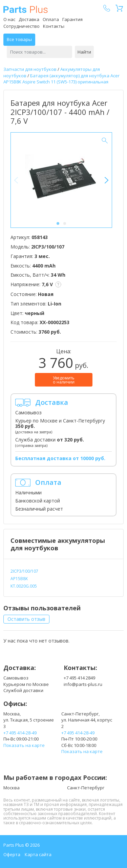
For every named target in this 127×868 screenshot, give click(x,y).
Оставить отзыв (26, 619)
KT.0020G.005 (24, 586)
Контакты (54, 26)
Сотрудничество (22, 26)
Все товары (19, 39)
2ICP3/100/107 (24, 571)
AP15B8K (19, 579)
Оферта (12, 854)
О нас (9, 19)
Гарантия (72, 19)
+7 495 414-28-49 (20, 733)
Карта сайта (38, 854)
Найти (84, 52)
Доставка (29, 19)
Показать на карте (24, 745)
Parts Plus (26, 9)
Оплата (51, 19)
